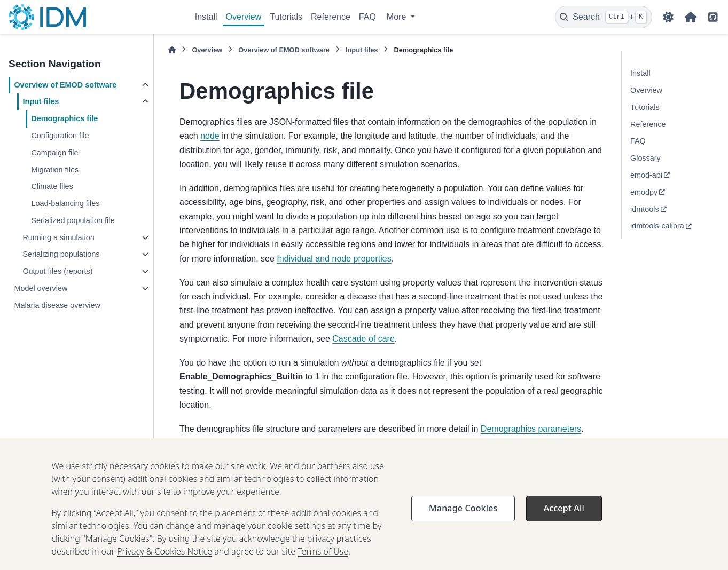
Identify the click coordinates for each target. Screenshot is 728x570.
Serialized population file (73, 220)
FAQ (367, 17)
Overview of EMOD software (65, 85)
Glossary (645, 158)
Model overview (41, 288)
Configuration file (60, 136)
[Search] (604, 17)
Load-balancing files (65, 203)
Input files (41, 101)
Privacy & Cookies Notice (165, 564)
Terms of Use (323, 564)
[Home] (172, 50)
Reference (331, 17)
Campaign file (54, 153)
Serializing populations (61, 254)
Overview (244, 17)
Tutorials (286, 17)
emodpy (644, 192)
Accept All (564, 521)
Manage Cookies (463, 521)
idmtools (645, 209)
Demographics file (64, 118)
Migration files (55, 170)
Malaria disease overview (57, 305)
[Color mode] (668, 17)
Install (206, 17)
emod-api (646, 175)
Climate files (52, 186)
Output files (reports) (57, 271)
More (398, 17)
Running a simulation (58, 237)
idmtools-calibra (657, 226)
